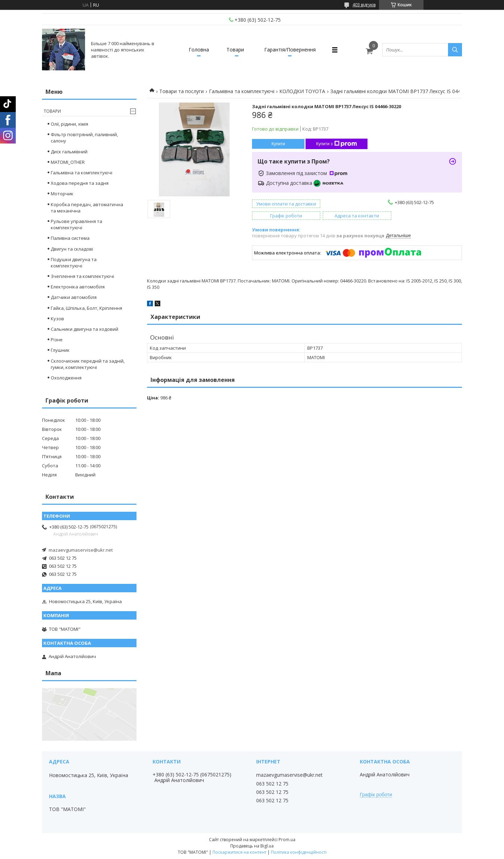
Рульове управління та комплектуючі (76, 224)
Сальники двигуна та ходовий (85, 329)
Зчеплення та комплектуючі (82, 276)
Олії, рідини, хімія (69, 124)
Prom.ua (287, 840)
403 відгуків (364, 5)
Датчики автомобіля (74, 297)
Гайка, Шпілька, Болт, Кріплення (86, 308)
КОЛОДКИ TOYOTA (302, 91)
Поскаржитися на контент (239, 852)
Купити (278, 144)
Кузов (57, 319)
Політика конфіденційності (299, 852)
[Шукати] (455, 50)
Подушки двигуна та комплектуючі (74, 263)
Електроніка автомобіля (78, 287)
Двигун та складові (72, 249)
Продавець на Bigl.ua (252, 846)
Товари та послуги (181, 91)
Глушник (60, 350)
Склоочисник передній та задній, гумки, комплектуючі (88, 364)
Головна (199, 50)
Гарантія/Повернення (290, 50)
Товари (235, 50)
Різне (57, 340)
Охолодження (66, 378)
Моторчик (62, 194)
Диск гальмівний (69, 152)
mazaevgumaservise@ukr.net (81, 550)
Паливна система (70, 238)
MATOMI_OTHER (68, 162)
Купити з (337, 144)
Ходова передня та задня (80, 183)
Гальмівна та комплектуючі (242, 91)
